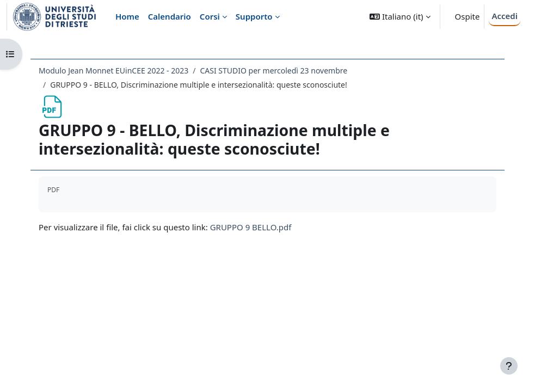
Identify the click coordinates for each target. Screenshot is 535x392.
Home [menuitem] (127, 16)
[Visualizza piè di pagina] (509, 366)
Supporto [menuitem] (254, 16)
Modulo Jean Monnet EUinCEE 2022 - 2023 (113, 71)
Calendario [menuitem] (170, 16)
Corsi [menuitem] (210, 16)
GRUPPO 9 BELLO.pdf (251, 227)
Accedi (505, 16)
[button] (400, 17)
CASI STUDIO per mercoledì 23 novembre (274, 71)
